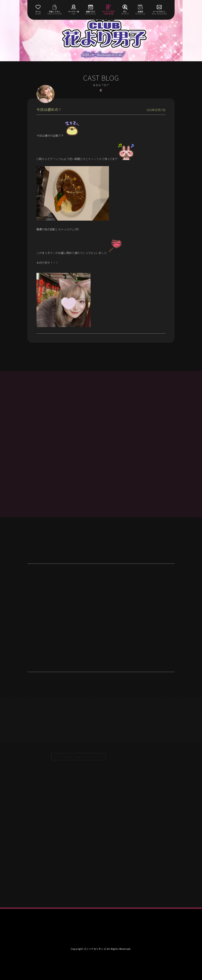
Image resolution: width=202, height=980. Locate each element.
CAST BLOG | (77, 757)
